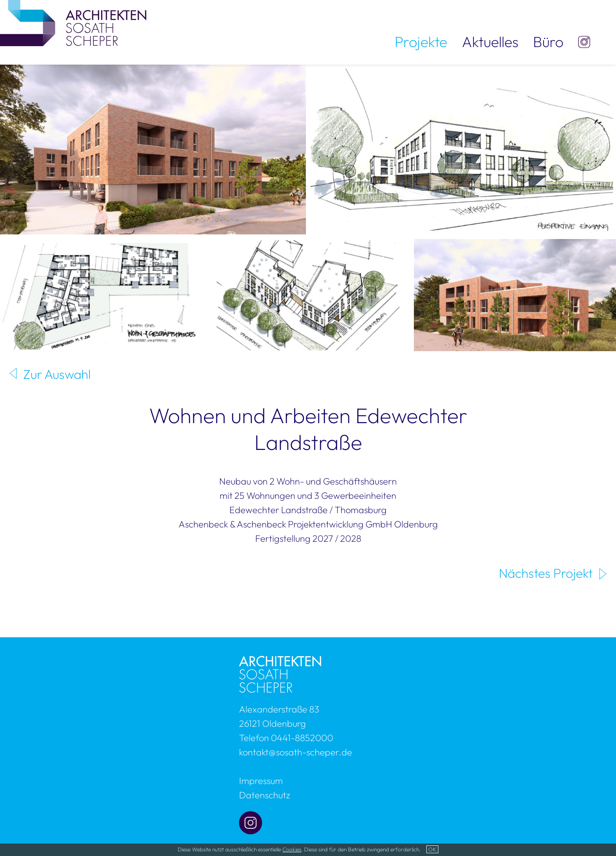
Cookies (292, 849)
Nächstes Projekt (546, 573)
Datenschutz (265, 795)
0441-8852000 (302, 738)
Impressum (261, 781)
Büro (548, 42)
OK (432, 849)
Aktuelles (490, 42)
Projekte (421, 42)
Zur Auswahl (57, 374)
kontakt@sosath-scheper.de (296, 752)
